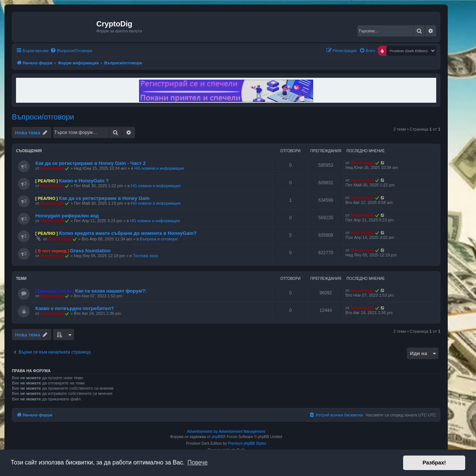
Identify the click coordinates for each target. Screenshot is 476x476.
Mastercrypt (52, 168)
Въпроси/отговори (43, 117)
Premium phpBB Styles (247, 443)
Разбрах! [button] (434, 463)
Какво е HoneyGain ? (84, 181)
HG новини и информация (159, 168)
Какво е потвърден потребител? (75, 308)
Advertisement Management (242, 432)
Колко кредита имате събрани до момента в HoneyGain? (128, 233)
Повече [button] (197, 462)
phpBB (217, 437)
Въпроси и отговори (159, 239)
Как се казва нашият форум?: (111, 291)
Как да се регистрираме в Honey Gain (104, 198)
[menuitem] (71, 51)
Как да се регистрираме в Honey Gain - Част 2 (91, 163)
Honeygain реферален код (67, 216)
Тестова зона (145, 256)
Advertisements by (202, 432)
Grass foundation (90, 251)
